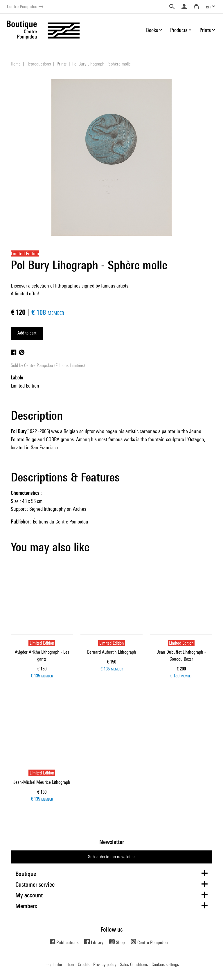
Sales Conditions (134, 964)
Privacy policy (105, 964)
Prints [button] (205, 30)
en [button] (208, 7)
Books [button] (152, 30)
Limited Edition (25, 386)
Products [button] (179, 30)
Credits (84, 964)
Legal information (59, 964)
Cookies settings (165, 964)
